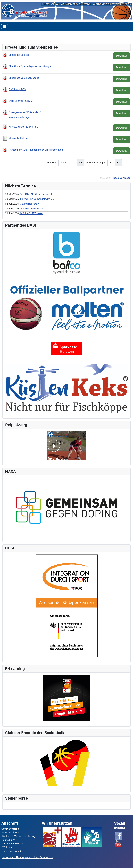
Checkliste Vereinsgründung (24, 78)
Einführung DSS (17, 89)
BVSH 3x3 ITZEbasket (31, 213)
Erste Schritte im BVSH (21, 101)
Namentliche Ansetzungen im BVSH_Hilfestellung (36, 150)
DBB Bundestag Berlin (31, 209)
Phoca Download (121, 178)
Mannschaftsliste (18, 138)
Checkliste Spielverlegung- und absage (30, 66)
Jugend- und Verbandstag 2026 (37, 199)
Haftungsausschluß (27, 857)
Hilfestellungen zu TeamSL (23, 127)
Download (122, 56)
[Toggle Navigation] (5, 27)
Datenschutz (47, 857)
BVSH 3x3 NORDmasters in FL (36, 194)
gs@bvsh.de (15, 851)
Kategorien (13, 39)
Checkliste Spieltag (19, 55)
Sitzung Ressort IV (29, 204)
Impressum (9, 857)
